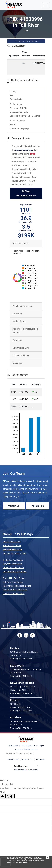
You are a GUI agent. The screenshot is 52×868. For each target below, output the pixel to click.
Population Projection (23, 306)
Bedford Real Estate (12, 546)
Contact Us (14, 506)
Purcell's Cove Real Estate (15, 590)
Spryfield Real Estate (12, 564)
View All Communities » (14, 593)
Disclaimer (41, 759)
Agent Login (38, 506)
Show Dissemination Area (26, 193)
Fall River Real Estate (13, 582)
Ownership (18, 340)
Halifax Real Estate (12, 542)
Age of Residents (20, 243)
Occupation (18, 363)
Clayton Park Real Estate (14, 553)
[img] (49, 857)
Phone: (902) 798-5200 (21, 728)
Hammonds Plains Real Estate (17, 586)
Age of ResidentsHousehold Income (25, 331)
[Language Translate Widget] (26, 766)
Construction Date (21, 348)
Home (26, 30)
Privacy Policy (24, 862)
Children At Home (21, 355)
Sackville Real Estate (13, 549)
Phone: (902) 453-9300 (21, 659)
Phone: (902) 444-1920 (21, 693)
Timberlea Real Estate (13, 560)
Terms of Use (27, 759)
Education (17, 314)
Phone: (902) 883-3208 (21, 711)
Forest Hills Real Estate (14, 578)
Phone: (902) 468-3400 (21, 676)
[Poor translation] (10, 796)
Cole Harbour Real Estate (15, 571)
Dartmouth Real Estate (13, 568)
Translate (31, 770)
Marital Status (19, 321)
